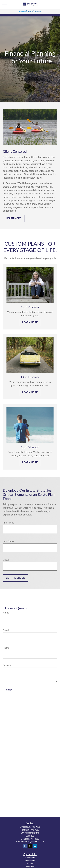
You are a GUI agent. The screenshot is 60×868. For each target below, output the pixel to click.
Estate (30, 864)
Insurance (30, 867)
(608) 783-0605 (33, 827)
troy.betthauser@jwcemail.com (30, 842)
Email (6, 560)
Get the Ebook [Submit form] (15, 578)
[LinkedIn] (35, 846)
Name (6, 613)
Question (7, 665)
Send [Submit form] (9, 690)
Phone (6, 648)
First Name (8, 523)
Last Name (8, 541)
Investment (30, 861)
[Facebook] (25, 846)
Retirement (30, 858)
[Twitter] (30, 846)
